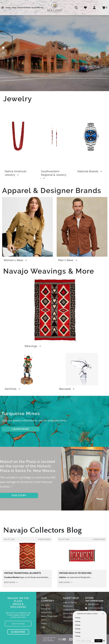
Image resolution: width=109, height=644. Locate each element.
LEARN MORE (21, 429)
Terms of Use (69, 621)
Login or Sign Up (70, 602)
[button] (3, 48)
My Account (68, 606)
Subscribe (18, 632)
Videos (44, 623)
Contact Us (46, 609)
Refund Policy (47, 612)
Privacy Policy (69, 617)
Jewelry (8, 8)
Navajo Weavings (38, 8)
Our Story (45, 605)
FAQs (43, 627)
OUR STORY (19, 495)
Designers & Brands (24, 8)
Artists (14, 8)
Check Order (68, 613)
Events (44, 620)
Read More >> (11, 582)
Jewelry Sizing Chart (49, 616)
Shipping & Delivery (71, 610)
